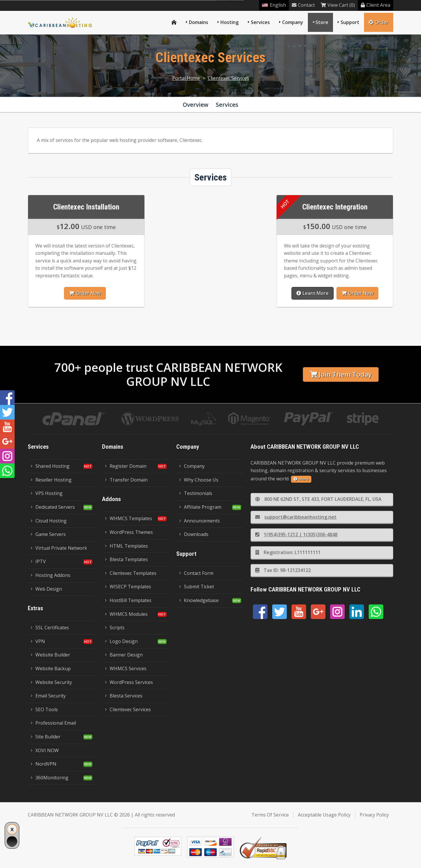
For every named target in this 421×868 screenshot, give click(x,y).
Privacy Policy (374, 815)
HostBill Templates (128, 600)
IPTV (38, 561)
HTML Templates (126, 546)
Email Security (48, 696)
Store (322, 22)
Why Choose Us (199, 480)
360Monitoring (50, 778)
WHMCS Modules (126, 614)
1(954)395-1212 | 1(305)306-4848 (296, 534)
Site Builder (46, 737)
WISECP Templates (128, 587)
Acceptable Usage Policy (324, 815)
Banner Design (124, 655)
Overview (196, 105)
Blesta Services (124, 696)
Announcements (200, 521)
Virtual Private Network (59, 548)
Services (260, 22)
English (274, 5)
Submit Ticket (197, 587)
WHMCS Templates (128, 518)
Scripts (115, 628)
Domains (199, 22)
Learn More (313, 293)
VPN (38, 641)
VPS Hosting (47, 493)
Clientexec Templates (131, 573)
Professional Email (53, 723)
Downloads (194, 534)
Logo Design (121, 641)
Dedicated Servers (53, 507)
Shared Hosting (50, 466)
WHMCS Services (126, 668)
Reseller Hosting (51, 480)
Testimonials (196, 493)
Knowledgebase (199, 600)
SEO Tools (44, 709)
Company (293, 22)
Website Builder (50, 655)
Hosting (230, 22)
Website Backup (51, 668)
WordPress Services (129, 682)
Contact (303, 5)
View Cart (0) (338, 5)
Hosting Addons (51, 575)
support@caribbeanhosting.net (296, 517)
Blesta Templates (126, 559)
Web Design (46, 589)
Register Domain (126, 466)
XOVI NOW (45, 750)
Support (350, 22)
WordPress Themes (129, 532)
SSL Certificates (50, 628)
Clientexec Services (228, 78)
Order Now (84, 293)
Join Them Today (341, 374)
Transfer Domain (126, 480)
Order (379, 22)
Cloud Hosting (49, 521)
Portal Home (186, 78)
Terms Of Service (270, 815)
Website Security (51, 682)
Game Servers (48, 534)
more (301, 479)
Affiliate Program (200, 507)
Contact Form (196, 573)
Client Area (376, 5)
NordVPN (44, 764)
